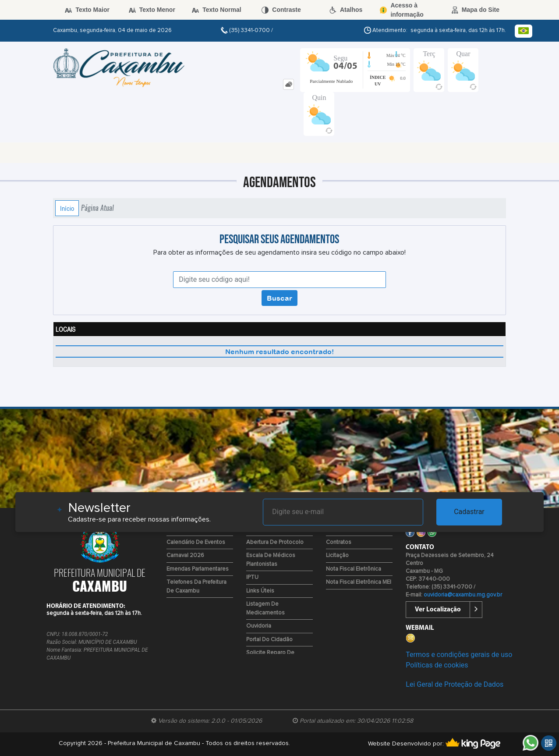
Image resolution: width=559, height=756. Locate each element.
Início (67, 208)
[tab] (288, 84)
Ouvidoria (259, 626)
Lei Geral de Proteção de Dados (455, 684)
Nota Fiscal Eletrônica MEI (359, 582)
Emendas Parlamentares (198, 569)
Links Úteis (260, 591)
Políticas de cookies (437, 665)
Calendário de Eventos (196, 542)
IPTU (252, 577)
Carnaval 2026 (185, 555)
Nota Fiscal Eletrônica (354, 569)
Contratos (339, 542)
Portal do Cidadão (269, 640)
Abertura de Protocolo (275, 542)
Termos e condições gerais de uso (459, 655)
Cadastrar (469, 512)
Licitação (337, 555)
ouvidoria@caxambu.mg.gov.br (463, 595)
